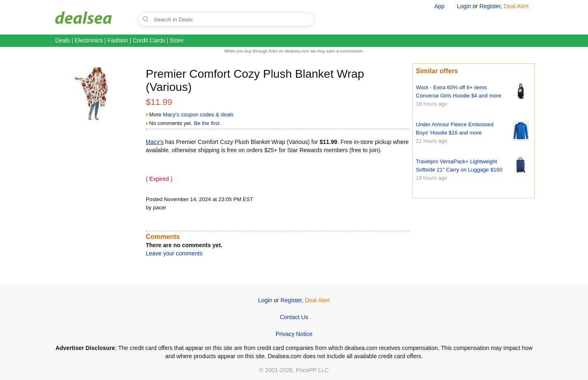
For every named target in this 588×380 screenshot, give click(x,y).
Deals (63, 40)
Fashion (118, 40)
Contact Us (294, 317)
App (440, 6)
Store (176, 40)
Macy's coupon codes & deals (198, 115)
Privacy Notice (294, 334)
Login (464, 6)
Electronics (89, 40)
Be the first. (208, 123)
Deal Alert (516, 6)
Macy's (155, 142)
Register (490, 6)
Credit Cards (149, 40)
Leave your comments (174, 253)
